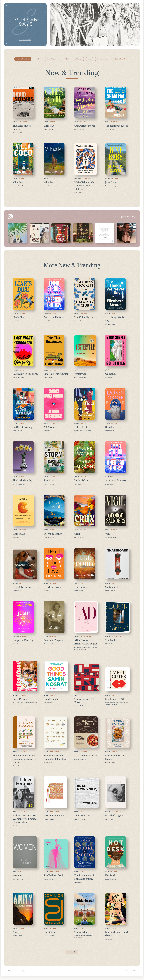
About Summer (25, 40)
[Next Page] (72, 956)
